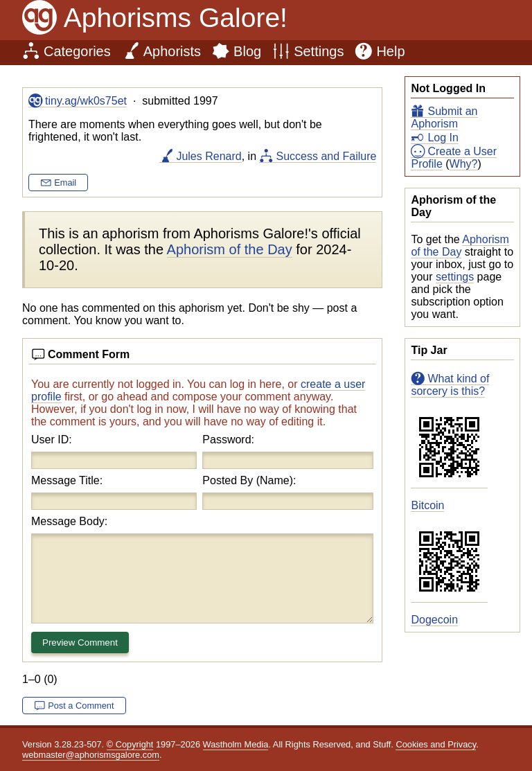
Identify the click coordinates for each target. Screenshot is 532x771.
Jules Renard (209, 156)
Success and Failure (326, 156)
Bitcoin (427, 505)
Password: (228, 440)
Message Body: (69, 521)
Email (65, 183)
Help (390, 51)
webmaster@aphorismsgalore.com (91, 755)
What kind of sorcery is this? (450, 385)
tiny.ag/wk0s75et (86, 101)
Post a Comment (81, 706)
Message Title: (67, 480)
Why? (464, 164)
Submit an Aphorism (444, 117)
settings (455, 277)
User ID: (52, 440)
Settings (319, 51)
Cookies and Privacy (436, 744)
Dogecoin (434, 620)
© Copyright (130, 744)
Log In (443, 138)
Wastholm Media (236, 744)
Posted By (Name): (249, 480)
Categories (77, 51)
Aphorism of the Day (460, 246)
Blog (247, 51)
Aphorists (172, 51)
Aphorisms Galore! (176, 18)
